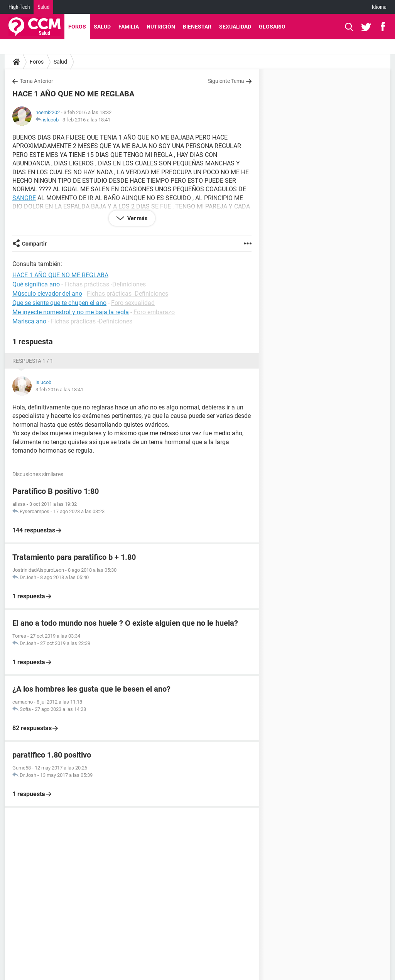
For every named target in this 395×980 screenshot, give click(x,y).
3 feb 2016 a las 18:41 (86, 120)
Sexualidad (235, 27)
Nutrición (161, 27)
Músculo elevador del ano (47, 294)
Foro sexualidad (133, 303)
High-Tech (19, 7)
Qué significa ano (36, 284)
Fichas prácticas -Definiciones (105, 284)
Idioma (379, 7)
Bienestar (197, 27)
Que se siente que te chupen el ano (59, 303)
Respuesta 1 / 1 (33, 361)
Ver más (137, 218)
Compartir (34, 244)
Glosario (272, 27)
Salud (43, 7)
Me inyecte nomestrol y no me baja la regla (71, 312)
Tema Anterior (36, 81)
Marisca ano (29, 321)
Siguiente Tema (226, 81)
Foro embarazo (154, 312)
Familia (129, 27)
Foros (77, 27)
